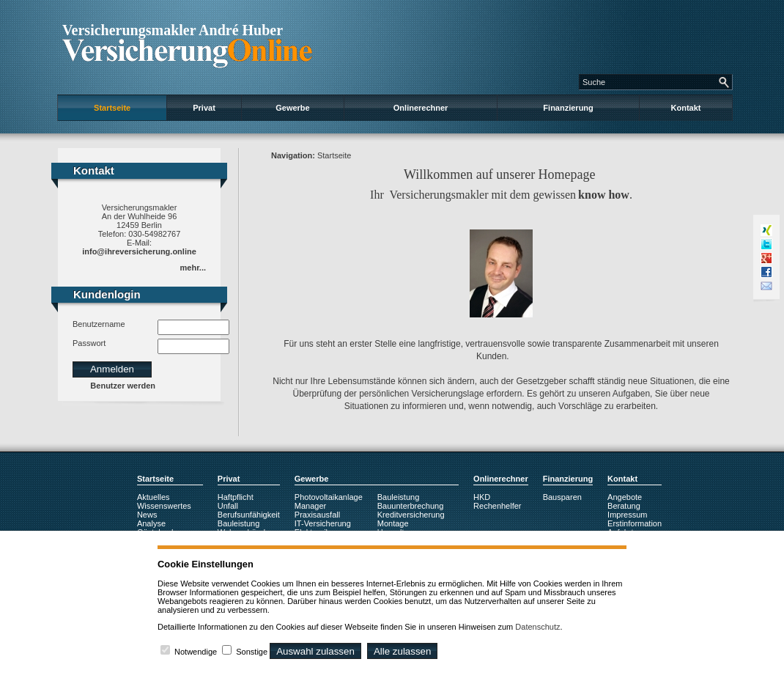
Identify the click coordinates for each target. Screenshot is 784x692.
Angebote (625, 497)
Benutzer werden (123, 386)
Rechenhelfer (497, 506)
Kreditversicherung (411, 515)
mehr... (193, 268)
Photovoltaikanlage (329, 497)
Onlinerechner (421, 108)
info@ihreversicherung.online (139, 251)
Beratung (624, 506)
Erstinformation (635, 523)
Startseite (112, 108)
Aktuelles (154, 497)
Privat (204, 108)
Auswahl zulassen (315, 651)
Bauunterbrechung (411, 506)
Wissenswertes (164, 506)
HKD (482, 497)
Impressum (627, 515)
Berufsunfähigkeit (249, 515)
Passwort (89, 343)
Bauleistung (239, 523)
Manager (310, 506)
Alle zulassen (403, 651)
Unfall (228, 506)
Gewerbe (292, 108)
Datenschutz (537, 627)
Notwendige (196, 652)
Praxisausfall (317, 515)
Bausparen (562, 497)
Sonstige (252, 652)
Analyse (151, 523)
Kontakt (686, 108)
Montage (393, 523)
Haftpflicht (236, 497)
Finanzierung (568, 108)
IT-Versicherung (323, 523)
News (147, 515)
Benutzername (99, 324)
